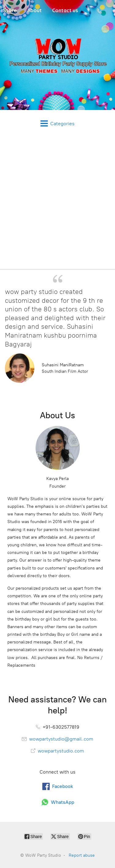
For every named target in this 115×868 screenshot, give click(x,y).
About (34, 10)
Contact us (65, 10)
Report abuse (82, 855)
